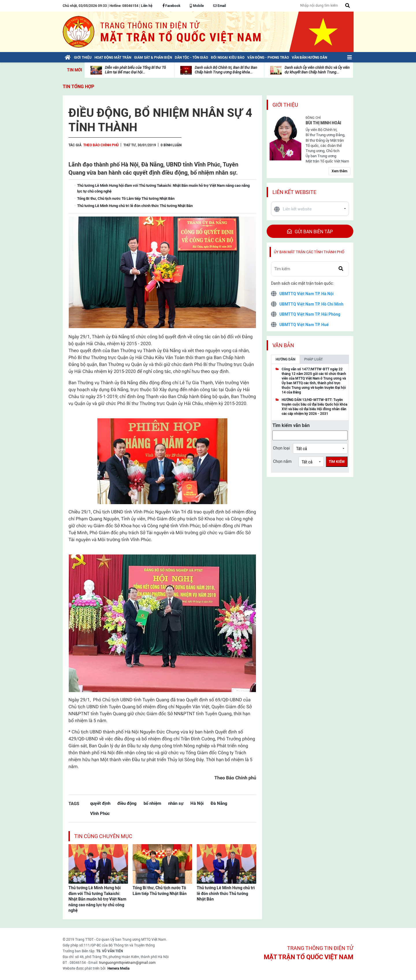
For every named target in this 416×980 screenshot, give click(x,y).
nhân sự (176, 803)
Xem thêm (339, 171)
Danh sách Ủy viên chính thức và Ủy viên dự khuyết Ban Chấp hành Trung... (317, 70)
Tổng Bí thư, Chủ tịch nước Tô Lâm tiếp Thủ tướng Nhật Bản (160, 891)
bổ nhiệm (152, 803)
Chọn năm (282, 461)
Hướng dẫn (285, 359)
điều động (127, 803)
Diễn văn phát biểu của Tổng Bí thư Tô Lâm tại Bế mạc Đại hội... (135, 70)
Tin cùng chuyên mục (103, 836)
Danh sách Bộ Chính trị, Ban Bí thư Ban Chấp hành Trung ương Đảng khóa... (226, 70)
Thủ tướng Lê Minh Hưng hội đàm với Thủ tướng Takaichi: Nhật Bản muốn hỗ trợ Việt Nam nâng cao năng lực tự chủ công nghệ (97, 899)
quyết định (100, 803)
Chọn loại (281, 448)
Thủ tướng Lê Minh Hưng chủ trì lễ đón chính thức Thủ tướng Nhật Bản (226, 893)
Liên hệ (147, 6)
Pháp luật (313, 359)
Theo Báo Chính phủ (101, 145)
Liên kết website (294, 192)
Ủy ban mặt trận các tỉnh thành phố (309, 252)
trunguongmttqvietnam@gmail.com (127, 963)
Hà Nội (197, 803)
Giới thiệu (285, 105)
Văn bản (283, 345)
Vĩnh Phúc (100, 813)
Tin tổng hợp (78, 87)
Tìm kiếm (337, 462)
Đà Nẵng (219, 803)
